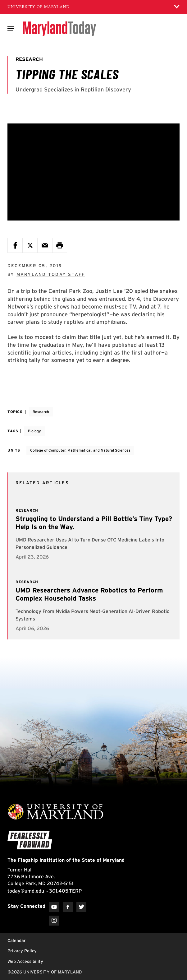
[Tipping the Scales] (93, 172)
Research (41, 412)
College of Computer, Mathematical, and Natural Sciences (80, 450)
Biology (34, 431)
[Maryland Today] (59, 29)
